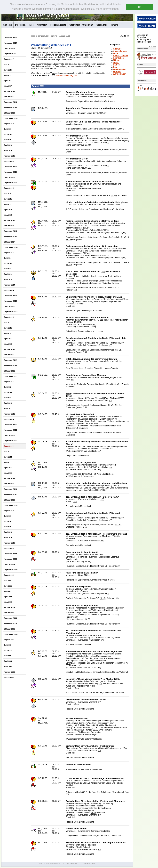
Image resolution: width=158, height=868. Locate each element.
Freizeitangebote (58, 25)
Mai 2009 (8, 591)
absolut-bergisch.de (39, 36)
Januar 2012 (9, 419)
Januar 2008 (9, 677)
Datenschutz (89, 863)
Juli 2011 (8, 452)
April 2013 (8, 339)
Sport (116, 67)
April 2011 (8, 468)
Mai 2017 (8, 75)
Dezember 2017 (10, 38)
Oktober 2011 (9, 435)
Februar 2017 (9, 91)
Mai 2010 (8, 527)
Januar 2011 (9, 484)
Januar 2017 (9, 97)
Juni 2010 (8, 521)
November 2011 (10, 430)
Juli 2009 (8, 581)
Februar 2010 (9, 543)
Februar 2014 (9, 285)
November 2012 (10, 366)
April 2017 (8, 81)
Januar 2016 (9, 161)
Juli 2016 (8, 129)
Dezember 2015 (10, 167)
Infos (31, 25)
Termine (114, 25)
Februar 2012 (9, 414)
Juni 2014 (8, 263)
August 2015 (9, 188)
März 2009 (8, 602)
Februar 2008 (9, 672)
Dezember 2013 (10, 296)
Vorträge (117, 72)
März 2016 (8, 151)
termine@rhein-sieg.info (66, 75)
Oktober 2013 (9, 306)
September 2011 (11, 441)
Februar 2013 (9, 349)
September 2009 (11, 570)
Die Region (20, 25)
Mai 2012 (8, 398)
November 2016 (10, 108)
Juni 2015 (8, 199)
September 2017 (11, 54)
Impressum (72, 863)
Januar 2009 (9, 613)
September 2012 (11, 376)
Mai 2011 (8, 462)
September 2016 (11, 118)
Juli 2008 (8, 645)
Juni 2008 (8, 650)
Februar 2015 (9, 220)
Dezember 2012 (10, 360)
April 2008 (8, 661)
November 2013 (10, 301)
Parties (116, 65)
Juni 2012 (8, 392)
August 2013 (9, 317)
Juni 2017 (8, 70)
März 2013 (8, 344)
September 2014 (11, 247)
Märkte (116, 60)
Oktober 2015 (9, 177)
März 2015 (8, 215)
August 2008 (9, 640)
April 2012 (8, 403)
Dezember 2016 (10, 102)
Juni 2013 (8, 328)
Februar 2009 (9, 607)
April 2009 (8, 597)
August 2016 (9, 124)
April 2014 (8, 274)
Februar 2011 (9, 478)
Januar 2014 (9, 290)
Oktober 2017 (9, 48)
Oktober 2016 (9, 113)
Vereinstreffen (120, 69)
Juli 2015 (8, 194)
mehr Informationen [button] (107, 9)
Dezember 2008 (10, 618)
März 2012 (8, 409)
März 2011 (8, 473)
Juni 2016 (8, 134)
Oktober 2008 (9, 629)
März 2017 (8, 86)
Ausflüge (117, 49)
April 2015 (8, 210)
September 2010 (11, 505)
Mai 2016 (8, 140)
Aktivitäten (42, 25)
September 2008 (11, 634)
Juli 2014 (8, 258)
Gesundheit (102, 25)
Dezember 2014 (10, 231)
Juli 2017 (8, 65)
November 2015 (10, 172)
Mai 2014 (8, 269)
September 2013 (11, 312)
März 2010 (8, 538)
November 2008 (10, 624)
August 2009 (9, 575)
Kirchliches (118, 58)
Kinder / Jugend (121, 56)
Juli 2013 (8, 323)
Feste (116, 53)
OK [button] (140, 7)
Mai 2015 (8, 204)
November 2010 (10, 495)
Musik (116, 63)
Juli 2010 (8, 516)
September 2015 (11, 183)
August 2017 (9, 59)
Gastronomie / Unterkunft (81, 25)
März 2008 (8, 667)
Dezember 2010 (10, 489)
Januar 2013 (9, 355)
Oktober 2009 (9, 564)
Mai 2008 (8, 656)
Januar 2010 (9, 548)
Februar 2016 (9, 156)
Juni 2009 (8, 586)
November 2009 (10, 559)
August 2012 (9, 382)
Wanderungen (120, 74)
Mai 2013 (8, 333)
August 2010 (9, 511)
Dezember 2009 (10, 554)
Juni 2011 (8, 457)
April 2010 (8, 532)
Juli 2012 (8, 387)
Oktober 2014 (9, 242)
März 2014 (8, 280)
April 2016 (8, 145)
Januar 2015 (9, 226)
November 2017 (10, 43)
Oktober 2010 (9, 500)
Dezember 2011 (10, 425)
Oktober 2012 (9, 371)
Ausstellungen (120, 51)
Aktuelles (7, 25)
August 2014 (9, 253)
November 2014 (10, 237)
